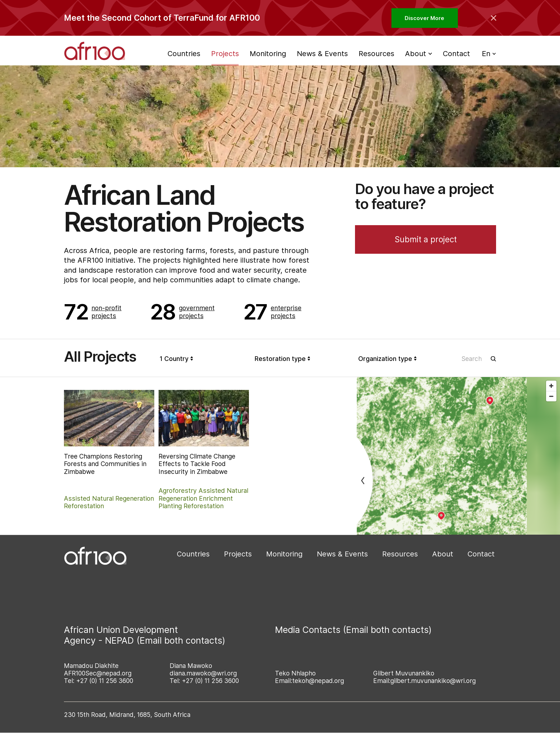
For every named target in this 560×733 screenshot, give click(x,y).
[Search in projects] (479, 359)
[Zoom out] (551, 396)
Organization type (387, 359)
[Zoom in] (551, 386)
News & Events (322, 54)
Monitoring (268, 54)
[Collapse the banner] (494, 18)
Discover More (424, 18)
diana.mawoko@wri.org (203, 673)
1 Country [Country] (176, 359)
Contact (456, 54)
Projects (225, 54)
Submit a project (426, 239)
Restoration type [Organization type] (282, 359)
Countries (184, 54)
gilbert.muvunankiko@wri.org (433, 681)
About (443, 554)
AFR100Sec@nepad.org (98, 673)
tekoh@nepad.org (318, 681)
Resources (376, 54)
